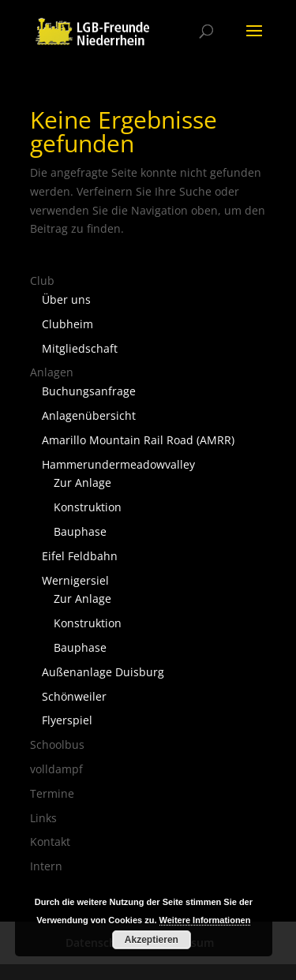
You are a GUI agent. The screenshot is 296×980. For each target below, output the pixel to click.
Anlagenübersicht (89, 415)
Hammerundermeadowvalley (118, 464)
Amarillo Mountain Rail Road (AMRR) (138, 440)
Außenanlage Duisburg (103, 672)
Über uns (66, 299)
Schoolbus (57, 744)
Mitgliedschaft (80, 348)
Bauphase (80, 531)
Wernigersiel (75, 580)
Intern (46, 866)
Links (43, 818)
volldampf (56, 769)
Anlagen (52, 372)
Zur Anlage (82, 483)
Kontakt (50, 842)
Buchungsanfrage (89, 391)
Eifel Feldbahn (80, 556)
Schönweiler (74, 696)
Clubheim (67, 324)
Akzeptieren (152, 940)
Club (42, 281)
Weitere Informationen (205, 920)
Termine (52, 793)
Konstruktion (88, 507)
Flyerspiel (67, 720)
